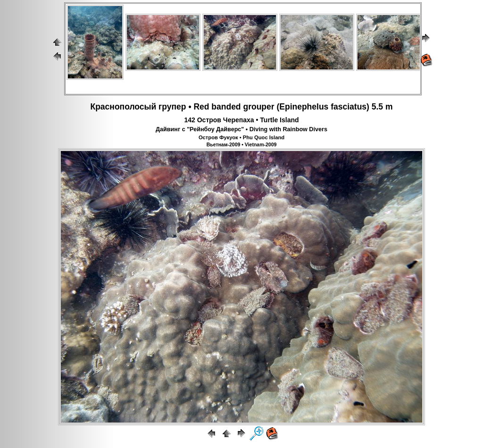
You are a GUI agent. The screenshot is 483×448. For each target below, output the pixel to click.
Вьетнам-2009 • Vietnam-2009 (242, 144)
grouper (258, 107)
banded (226, 107)
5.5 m (382, 107)
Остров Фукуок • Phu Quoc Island (241, 137)
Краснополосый (123, 107)
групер (172, 107)
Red (201, 107)
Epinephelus (304, 107)
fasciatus (349, 107)
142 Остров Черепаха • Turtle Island (241, 120)
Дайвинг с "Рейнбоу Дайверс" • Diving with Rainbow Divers (241, 129)
